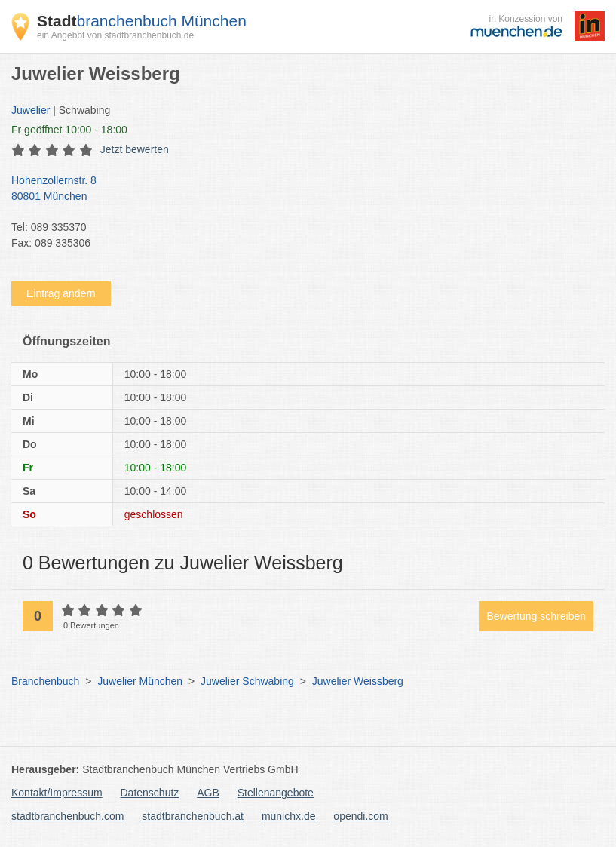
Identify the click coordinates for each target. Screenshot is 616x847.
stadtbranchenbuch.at (193, 816)
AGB (208, 793)
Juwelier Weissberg (358, 681)
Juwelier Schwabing (247, 681)
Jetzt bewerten (135, 149)
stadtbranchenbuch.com (67, 816)
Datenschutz (150, 793)
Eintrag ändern (61, 293)
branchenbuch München (142, 21)
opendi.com (360, 816)
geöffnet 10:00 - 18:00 (69, 130)
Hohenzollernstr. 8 (300, 189)
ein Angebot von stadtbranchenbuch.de (115, 35)
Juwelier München (140, 681)
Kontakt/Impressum (57, 793)
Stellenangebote (276, 793)
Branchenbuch (45, 681)
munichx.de (289, 816)
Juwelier (31, 110)
